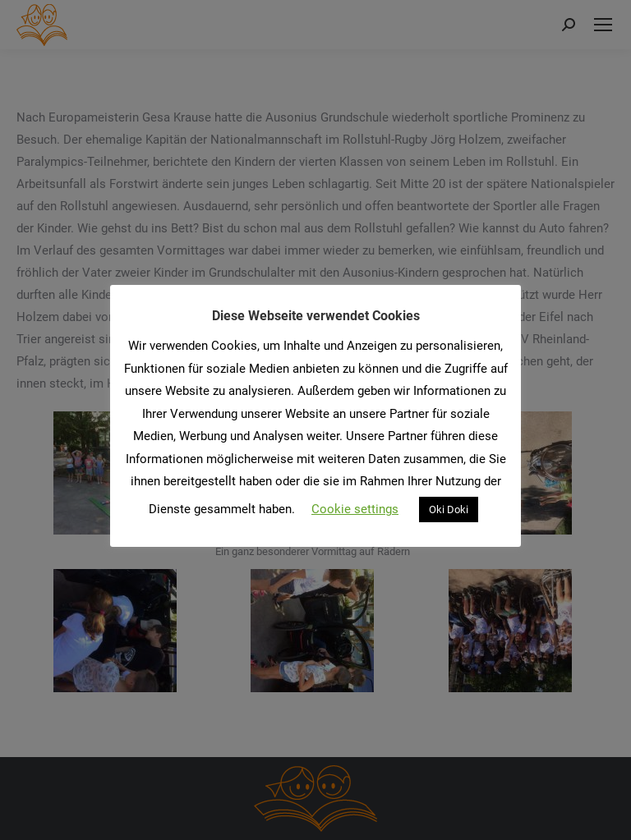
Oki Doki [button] (449, 510)
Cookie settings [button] (355, 509)
